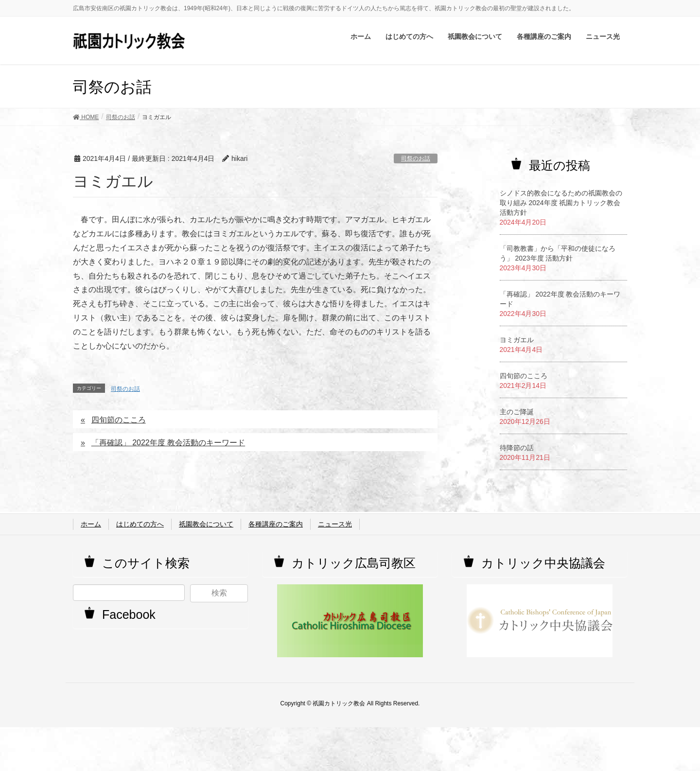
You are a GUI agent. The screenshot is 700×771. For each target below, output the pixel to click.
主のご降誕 (517, 412)
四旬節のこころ (119, 420)
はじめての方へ (140, 524)
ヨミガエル (517, 340)
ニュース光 (335, 524)
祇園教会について (206, 524)
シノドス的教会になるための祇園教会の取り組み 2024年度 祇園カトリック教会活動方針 (561, 203)
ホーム (91, 524)
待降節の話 (517, 448)
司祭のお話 (416, 158)
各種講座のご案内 (276, 524)
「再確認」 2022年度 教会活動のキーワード (168, 443)
